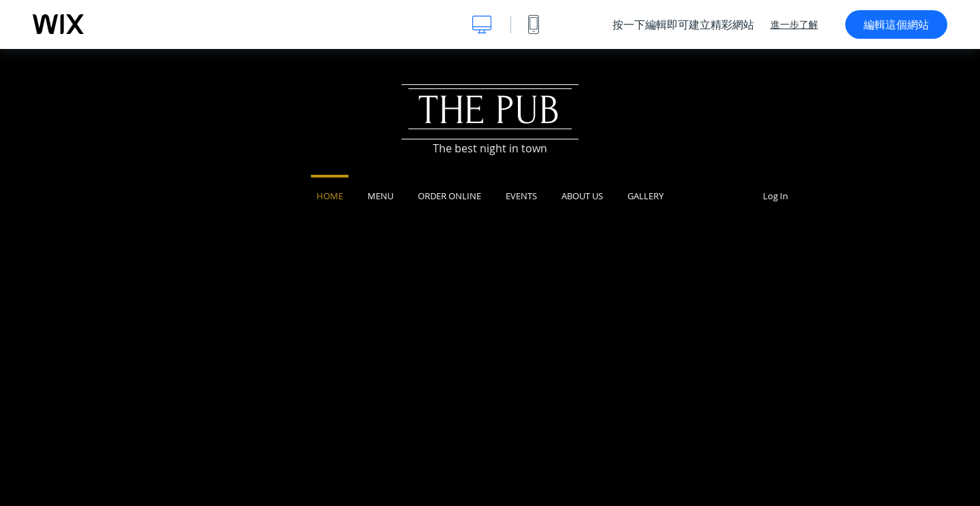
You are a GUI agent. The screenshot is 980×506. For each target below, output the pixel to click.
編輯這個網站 (896, 24)
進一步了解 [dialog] (794, 24)
